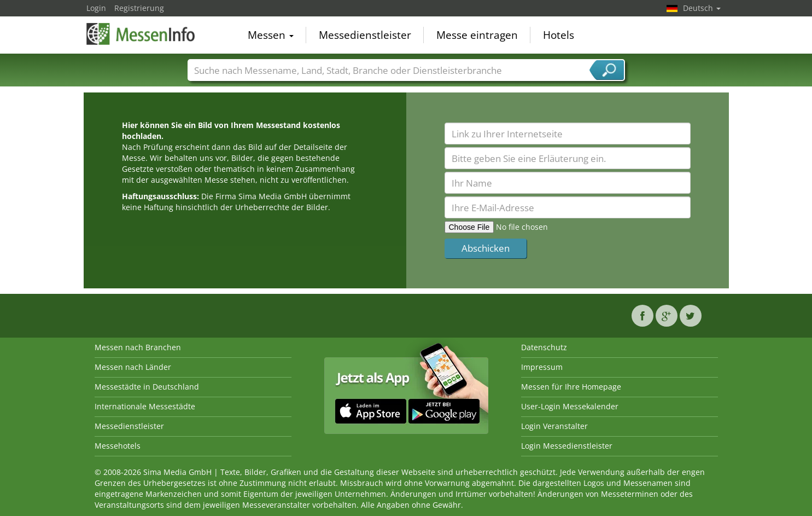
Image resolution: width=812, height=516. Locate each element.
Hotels (559, 35)
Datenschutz (544, 347)
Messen (271, 35)
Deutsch (702, 8)
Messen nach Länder (133, 367)
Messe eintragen (477, 35)
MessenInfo (141, 34)
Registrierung (139, 8)
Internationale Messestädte (145, 406)
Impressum (542, 367)
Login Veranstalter (554, 426)
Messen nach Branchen (138, 347)
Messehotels (118, 446)
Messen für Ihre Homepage (571, 387)
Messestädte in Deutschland (147, 387)
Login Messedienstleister (567, 446)
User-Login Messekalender (570, 406)
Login (96, 8)
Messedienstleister (365, 35)
